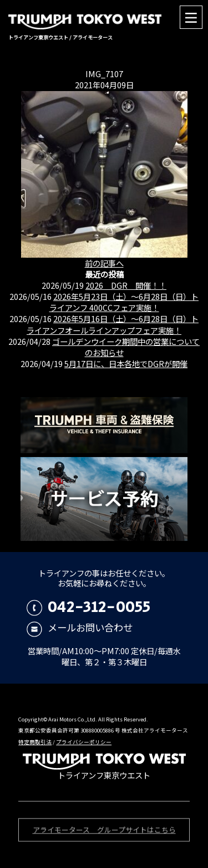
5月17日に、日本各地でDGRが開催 (126, 363)
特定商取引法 (35, 742)
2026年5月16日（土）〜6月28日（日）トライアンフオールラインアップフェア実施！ (113, 324)
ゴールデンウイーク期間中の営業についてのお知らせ (126, 347)
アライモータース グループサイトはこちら (104, 832)
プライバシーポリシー (84, 742)
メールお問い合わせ (80, 627)
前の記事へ (104, 263)
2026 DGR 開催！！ (126, 285)
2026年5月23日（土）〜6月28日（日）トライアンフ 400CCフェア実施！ (124, 302)
